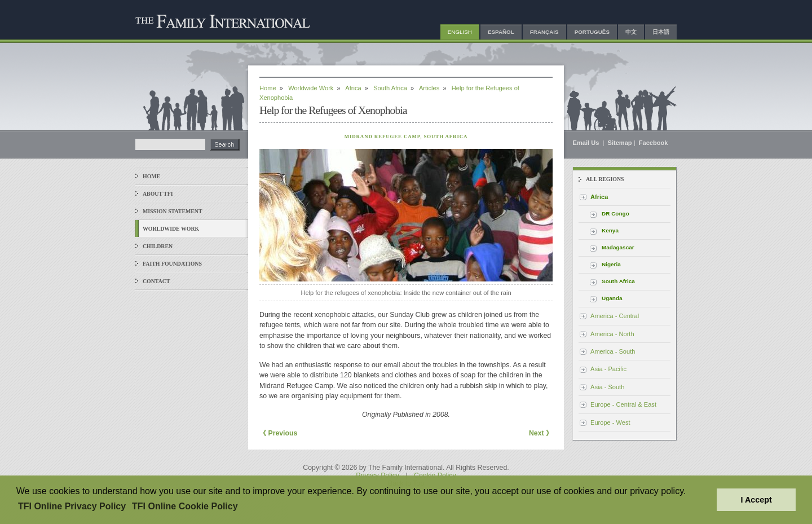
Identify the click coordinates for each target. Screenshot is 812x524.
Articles (429, 88)
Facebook (654, 143)
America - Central (615, 316)
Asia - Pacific (608, 369)
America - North (612, 334)
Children (158, 246)
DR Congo (615, 213)
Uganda (612, 298)
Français (544, 32)
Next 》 (541, 433)
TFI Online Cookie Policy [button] (185, 506)
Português (592, 32)
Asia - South (607, 387)
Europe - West (610, 422)
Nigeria (611, 264)
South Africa (390, 88)
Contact (156, 281)
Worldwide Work (171, 229)
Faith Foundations (172, 264)
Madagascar (618, 247)
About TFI (158, 194)
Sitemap (620, 143)
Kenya (610, 230)
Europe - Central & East (623, 404)
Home (151, 176)
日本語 (661, 32)
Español (501, 32)
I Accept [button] (756, 500)
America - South (613, 351)
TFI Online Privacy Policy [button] (72, 506)
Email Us (587, 143)
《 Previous (278, 433)
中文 (631, 32)
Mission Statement (172, 211)
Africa (353, 88)
